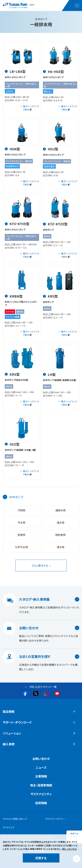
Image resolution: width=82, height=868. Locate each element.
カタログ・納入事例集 (34, 599)
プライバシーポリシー (55, 819)
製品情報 (9, 711)
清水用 (61, 547)
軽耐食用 (61, 535)
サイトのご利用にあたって (15, 819)
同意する (41, 858)
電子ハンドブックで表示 (31, 108)
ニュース (41, 767)
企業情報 (41, 776)
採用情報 (41, 803)
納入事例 (9, 744)
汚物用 (21, 510)
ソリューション (12, 733)
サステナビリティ (41, 794)
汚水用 (21, 523)
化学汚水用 (21, 547)
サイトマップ (8, 827)
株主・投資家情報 (41, 785)
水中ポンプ (16, 497)
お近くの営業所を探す (35, 657)
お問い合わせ (29, 628)
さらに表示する (40, 565)
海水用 (61, 523)
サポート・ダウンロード (17, 722)
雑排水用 (61, 510)
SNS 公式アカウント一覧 (43, 687)
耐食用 (21, 535)
